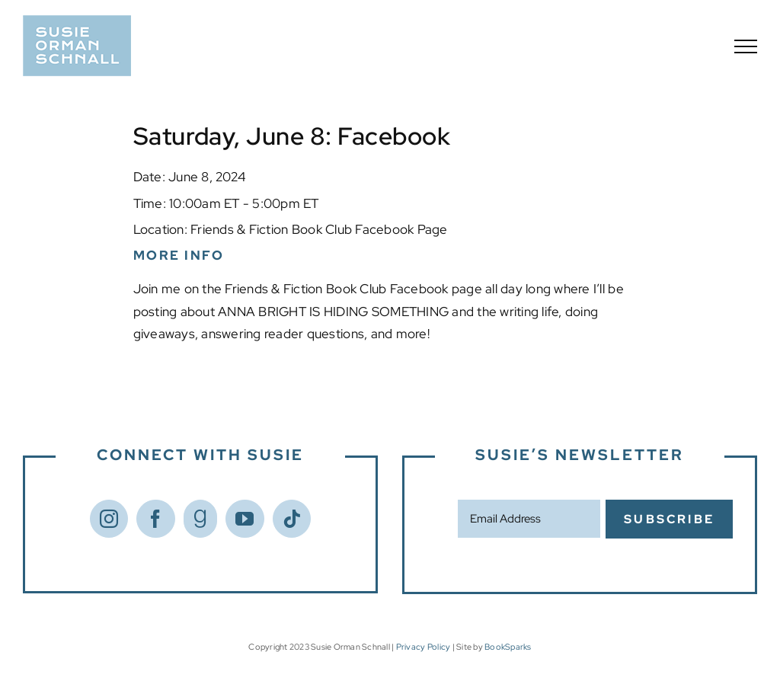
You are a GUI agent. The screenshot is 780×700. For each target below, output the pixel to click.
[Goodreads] (200, 519)
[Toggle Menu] (746, 46)
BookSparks (508, 647)
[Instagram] (109, 519)
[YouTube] (245, 519)
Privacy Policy (424, 647)
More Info (179, 255)
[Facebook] (155, 519)
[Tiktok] (292, 519)
